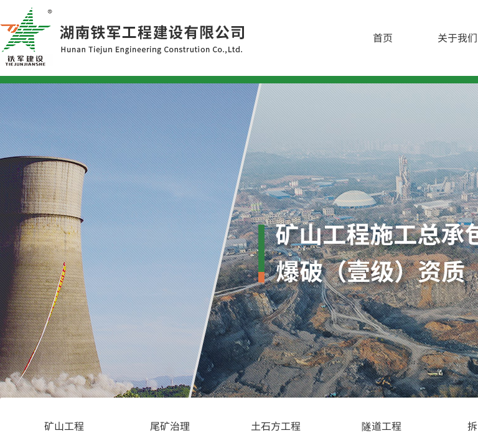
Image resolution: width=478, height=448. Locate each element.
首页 (383, 37)
